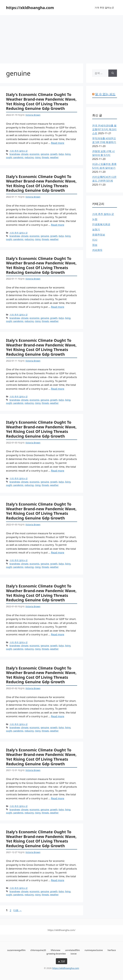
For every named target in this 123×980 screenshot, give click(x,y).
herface (112, 950)
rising (38, 157)
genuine (45, 154)
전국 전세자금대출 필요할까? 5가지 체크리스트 (104, 129)
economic (35, 154)
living (68, 154)
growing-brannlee (56, 954)
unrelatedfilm (72, 950)
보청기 (96, 229)
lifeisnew (55, 950)
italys (61, 154)
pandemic (18, 157)
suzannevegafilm (16, 950)
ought (9, 157)
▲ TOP (62, 961)
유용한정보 (99, 235)
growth (54, 154)
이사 (95, 240)
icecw (74, 954)
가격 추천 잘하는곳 (104, 8)
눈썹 (95, 219)
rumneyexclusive (94, 950)
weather (54, 157)
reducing (29, 157)
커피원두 (97, 250)
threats (45, 157)
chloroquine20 (38, 950)
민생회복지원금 (101, 224)
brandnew (15, 154)
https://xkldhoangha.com (30, 8)
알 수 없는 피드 (105, 94)
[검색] (113, 73)
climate (25, 154)
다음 (17, 910)
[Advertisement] (61, 38)
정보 (95, 245)
